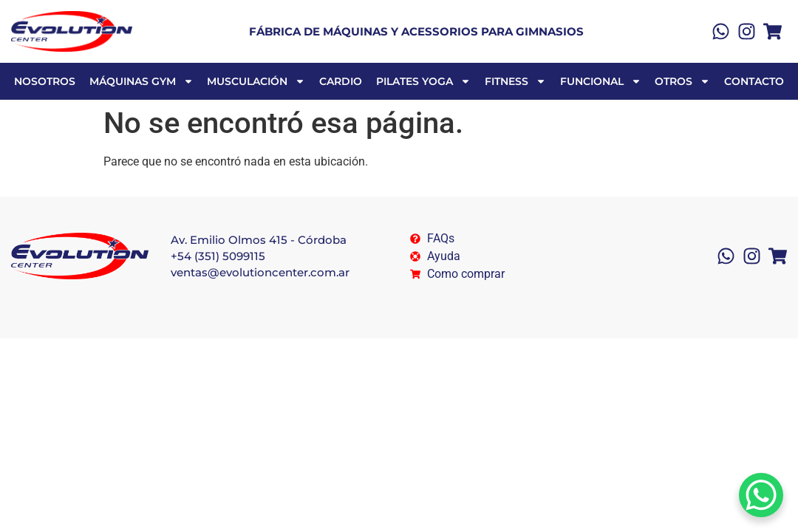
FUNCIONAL (601, 81)
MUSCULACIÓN (256, 81)
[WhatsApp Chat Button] (761, 495)
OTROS (682, 81)
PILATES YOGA (423, 81)
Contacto (754, 81)
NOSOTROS (45, 81)
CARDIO (341, 81)
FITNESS (515, 81)
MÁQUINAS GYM (141, 81)
